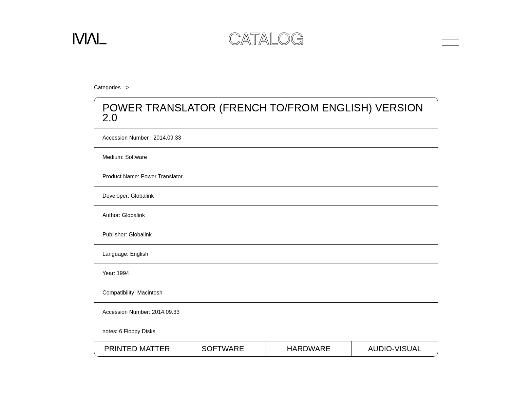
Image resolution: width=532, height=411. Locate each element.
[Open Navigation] (451, 39)
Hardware (309, 349)
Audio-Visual (395, 349)
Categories (107, 87)
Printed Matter (137, 349)
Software (223, 349)
